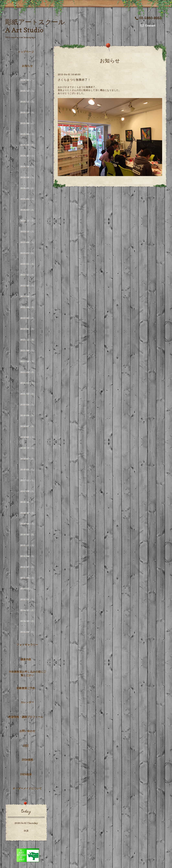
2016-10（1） (28, 513)
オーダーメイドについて (27, 788)
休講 (26, 831)
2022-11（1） (28, 275)
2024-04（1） (28, 199)
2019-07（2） (28, 426)
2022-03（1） (28, 318)
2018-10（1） (28, 448)
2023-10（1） (28, 232)
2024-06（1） (28, 177)
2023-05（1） (28, 253)
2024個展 (27, 760)
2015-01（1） (28, 599)
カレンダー (27, 702)
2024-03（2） (28, 210)
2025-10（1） (28, 112)
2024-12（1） (28, 156)
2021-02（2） (28, 394)
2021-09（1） (28, 351)
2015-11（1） (28, 545)
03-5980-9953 (148, 18)
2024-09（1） (28, 167)
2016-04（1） (28, 524)
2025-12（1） (28, 91)
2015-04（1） (28, 578)
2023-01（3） (28, 264)
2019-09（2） (28, 416)
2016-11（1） (28, 502)
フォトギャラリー (27, 645)
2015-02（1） (28, 589)
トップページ (26, 52)
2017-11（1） (28, 480)
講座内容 (26, 659)
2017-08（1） (28, 491)
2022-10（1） (28, 286)
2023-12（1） (28, 221)
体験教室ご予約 (26, 688)
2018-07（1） (28, 459)
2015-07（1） (28, 567)
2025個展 (26, 774)
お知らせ (27, 66)
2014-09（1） (28, 632)
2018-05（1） (28, 470)
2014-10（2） (28, 621)
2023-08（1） (28, 242)
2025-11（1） (28, 102)
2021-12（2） (28, 340)
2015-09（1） (28, 556)
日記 (26, 746)
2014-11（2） (28, 610)
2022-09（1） (28, 296)
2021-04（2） (28, 372)
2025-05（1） (28, 134)
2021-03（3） (28, 383)
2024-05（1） (28, 188)
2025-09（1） (28, 123)
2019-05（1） (28, 437)
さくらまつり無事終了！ (74, 80)
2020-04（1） (28, 405)
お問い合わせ (27, 731)
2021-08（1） (28, 361)
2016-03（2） (28, 535)
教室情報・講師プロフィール (26, 717)
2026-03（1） (28, 80)
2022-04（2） (28, 307)
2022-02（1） (28, 329)
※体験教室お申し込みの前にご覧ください (27, 673)
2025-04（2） (28, 145)
